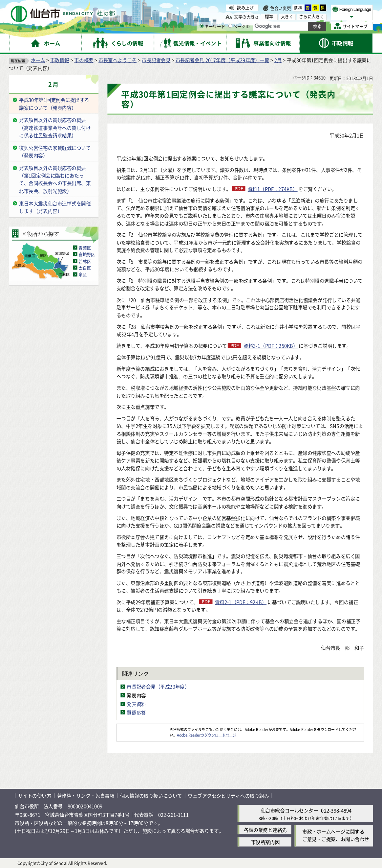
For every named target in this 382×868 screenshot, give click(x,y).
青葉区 (85, 247)
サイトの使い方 (35, 796)
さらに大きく (311, 17)
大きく (287, 17)
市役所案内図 (265, 842)
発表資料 (136, 704)
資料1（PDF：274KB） (273, 189)
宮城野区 (87, 254)
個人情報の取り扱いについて (151, 796)
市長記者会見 (156, 60)
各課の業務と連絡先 (265, 830)
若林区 (85, 261)
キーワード (212, 26)
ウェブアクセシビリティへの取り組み (228, 796)
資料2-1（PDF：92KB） (241, 602)
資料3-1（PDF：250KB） (271, 346)
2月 (278, 60)
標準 (298, 8)
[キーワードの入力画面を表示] (202, 26)
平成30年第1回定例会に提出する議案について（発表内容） (54, 104)
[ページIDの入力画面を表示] (230, 26)
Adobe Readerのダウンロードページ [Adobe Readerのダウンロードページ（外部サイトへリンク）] (207, 735)
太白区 (85, 268)
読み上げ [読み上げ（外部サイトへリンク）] (245, 8)
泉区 (83, 274)
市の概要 (84, 60)
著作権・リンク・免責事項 (86, 796)
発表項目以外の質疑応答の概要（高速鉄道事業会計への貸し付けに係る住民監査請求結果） (55, 128)
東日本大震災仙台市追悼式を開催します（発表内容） (55, 207)
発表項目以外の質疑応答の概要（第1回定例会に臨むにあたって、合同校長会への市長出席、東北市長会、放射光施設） (55, 179)
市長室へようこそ (117, 60)
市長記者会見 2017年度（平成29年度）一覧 (223, 60)
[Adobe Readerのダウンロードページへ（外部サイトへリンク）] (143, 729)
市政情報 (60, 60)
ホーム (38, 60)
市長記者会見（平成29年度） (158, 687)
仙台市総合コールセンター (290, 810)
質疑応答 (136, 712)
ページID (239, 26)
